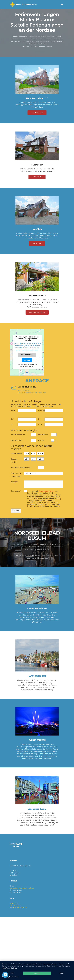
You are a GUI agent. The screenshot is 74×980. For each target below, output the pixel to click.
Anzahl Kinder (43, 438)
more (34, 971)
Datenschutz (15, 493)
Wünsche (14, 485)
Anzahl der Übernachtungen (21, 471)
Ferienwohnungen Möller (27, 4)
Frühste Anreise (16, 456)
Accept (27, 360)
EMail (40, 428)
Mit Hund (41, 443)
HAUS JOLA (37, 247)
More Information (27, 355)
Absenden (16, 514)
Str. (12, 422)
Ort (39, 422)
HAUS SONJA (37, 181)
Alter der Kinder (16, 443)
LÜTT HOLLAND (37, 117)
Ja (55, 443)
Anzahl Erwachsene (18, 438)
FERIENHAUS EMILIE (37, 316)
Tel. (12, 428)
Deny (34, 961)
